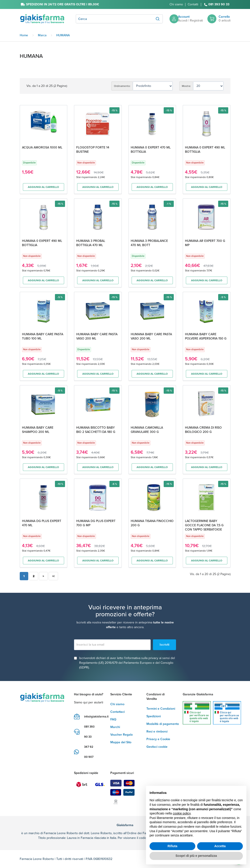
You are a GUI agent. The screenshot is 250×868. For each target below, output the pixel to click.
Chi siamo (176, 4)
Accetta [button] (220, 846)
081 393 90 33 (219, 5)
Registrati (196, 20)
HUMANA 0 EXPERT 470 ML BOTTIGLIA (151, 150)
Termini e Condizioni (161, 709)
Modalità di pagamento (163, 724)
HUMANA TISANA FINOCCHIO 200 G (152, 523)
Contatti (193, 4)
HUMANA (63, 35)
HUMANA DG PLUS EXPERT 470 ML (42, 523)
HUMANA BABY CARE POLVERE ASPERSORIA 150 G (206, 336)
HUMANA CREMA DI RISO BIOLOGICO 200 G (203, 430)
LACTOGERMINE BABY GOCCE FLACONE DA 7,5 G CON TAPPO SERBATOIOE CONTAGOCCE (204, 527)
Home (24, 35)
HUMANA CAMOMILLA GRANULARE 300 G (147, 430)
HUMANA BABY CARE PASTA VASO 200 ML (97, 336)
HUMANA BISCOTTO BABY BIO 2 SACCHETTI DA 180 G (96, 430)
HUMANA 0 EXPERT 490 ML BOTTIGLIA (205, 150)
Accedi (183, 20)
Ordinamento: (122, 86)
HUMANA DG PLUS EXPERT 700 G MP (96, 523)
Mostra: (186, 86)
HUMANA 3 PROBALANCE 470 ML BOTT (149, 243)
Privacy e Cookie (158, 739)
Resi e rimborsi (157, 732)
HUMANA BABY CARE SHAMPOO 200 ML (38, 430)
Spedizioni (154, 716)
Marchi (115, 727)
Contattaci (117, 712)
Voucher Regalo (122, 735)
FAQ (113, 719)
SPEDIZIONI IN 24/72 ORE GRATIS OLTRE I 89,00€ (63, 4)
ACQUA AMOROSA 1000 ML (42, 147)
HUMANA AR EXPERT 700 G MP (205, 243)
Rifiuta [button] (172, 846)
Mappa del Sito (121, 742)
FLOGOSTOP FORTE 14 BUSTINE (93, 150)
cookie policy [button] (182, 813)
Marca (42, 35)
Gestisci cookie (157, 747)
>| (53, 576)
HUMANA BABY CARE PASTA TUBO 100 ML (43, 336)
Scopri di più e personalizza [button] (196, 856)
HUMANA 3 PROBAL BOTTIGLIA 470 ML (91, 243)
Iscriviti (164, 645)
